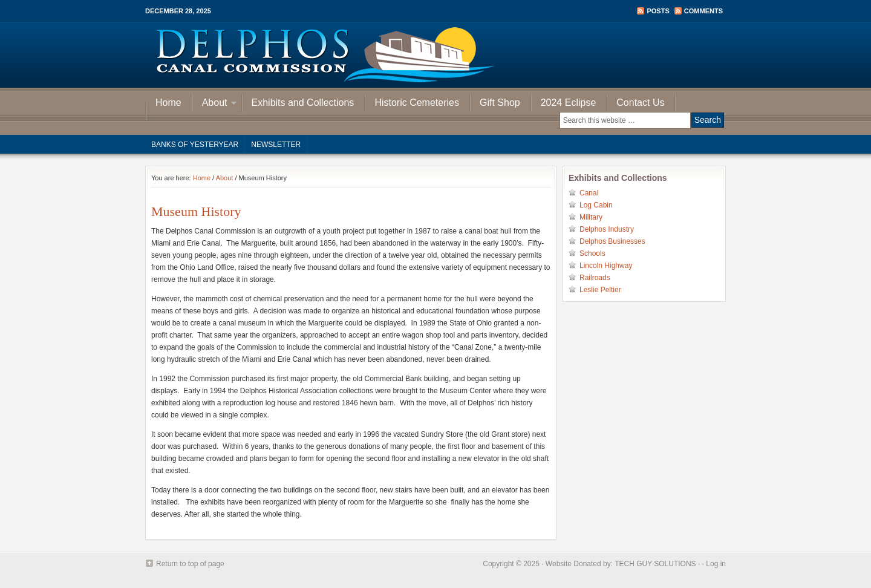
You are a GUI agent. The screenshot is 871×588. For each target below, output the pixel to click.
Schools (592, 253)
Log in (716, 564)
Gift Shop (500, 103)
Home (168, 103)
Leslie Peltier (600, 290)
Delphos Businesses (612, 241)
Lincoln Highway (606, 266)
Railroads (595, 278)
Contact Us (640, 103)
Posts (658, 11)
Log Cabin (596, 205)
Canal (589, 193)
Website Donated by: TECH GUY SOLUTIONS (621, 564)
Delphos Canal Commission (435, 54)
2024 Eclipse (569, 103)
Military (591, 217)
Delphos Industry (607, 229)
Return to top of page (190, 564)
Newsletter (276, 145)
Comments (703, 11)
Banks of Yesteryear (195, 145)
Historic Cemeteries (417, 103)
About (215, 104)
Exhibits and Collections (303, 103)
